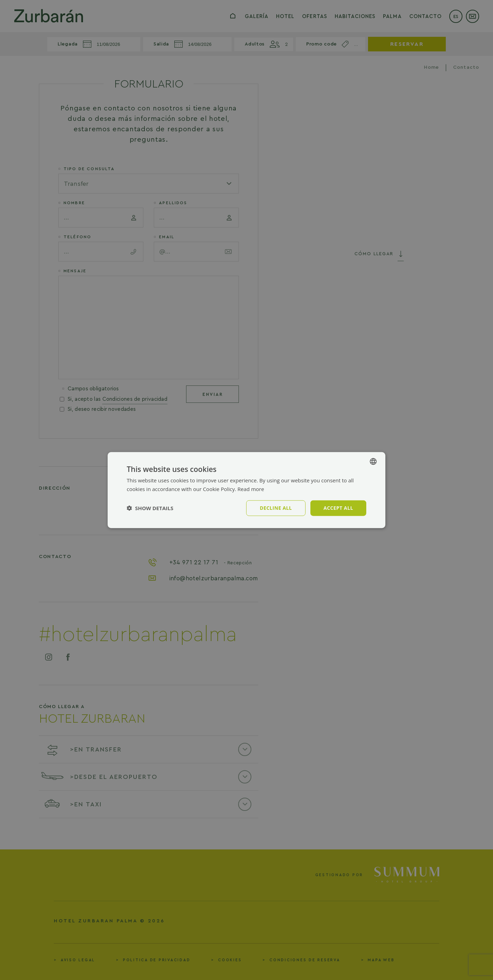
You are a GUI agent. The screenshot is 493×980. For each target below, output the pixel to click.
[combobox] (373, 462)
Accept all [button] (338, 508)
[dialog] (246, 490)
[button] (150, 508)
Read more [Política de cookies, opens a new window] (251, 489)
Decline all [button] (276, 508)
